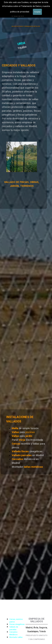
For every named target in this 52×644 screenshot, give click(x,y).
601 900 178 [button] (13, 9)
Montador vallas (16, 637)
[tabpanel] (13, 9)
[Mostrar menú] (46, 12)
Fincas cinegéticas (17, 624)
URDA (6, 44)
